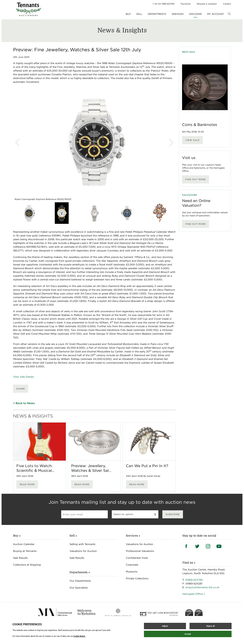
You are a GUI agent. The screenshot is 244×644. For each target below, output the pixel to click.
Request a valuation (207, 4)
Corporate (132, 565)
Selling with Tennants (82, 544)
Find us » (189, 563)
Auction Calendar (24, 544)
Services (178, 14)
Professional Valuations (140, 551)
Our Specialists (79, 588)
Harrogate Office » (194, 594)
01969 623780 (194, 580)
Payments (186, 4)
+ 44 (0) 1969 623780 (163, 4)
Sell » (73, 536)
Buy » (17, 536)
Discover (195, 14)
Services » (133, 536)
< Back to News (24, 403)
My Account (216, 14)
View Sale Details (23, 377)
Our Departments (80, 581)
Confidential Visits (137, 558)
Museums (132, 572)
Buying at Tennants (25, 551)
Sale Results (20, 558)
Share (21, 389)
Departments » (80, 572)
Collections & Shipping (27, 565)
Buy (128, 14)
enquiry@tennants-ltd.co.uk (202, 587)
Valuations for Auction (83, 551)
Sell (139, 14)
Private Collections (137, 578)
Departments (157, 14)
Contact (227, 4)
